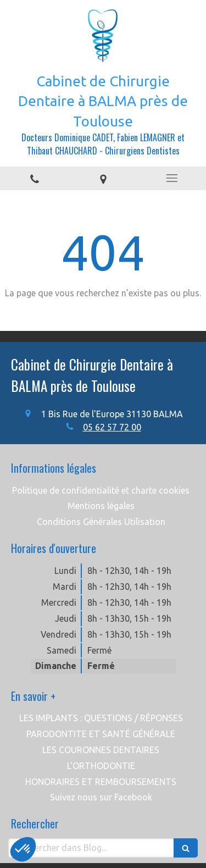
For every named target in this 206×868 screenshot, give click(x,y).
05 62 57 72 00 (112, 427)
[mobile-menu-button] (172, 178)
